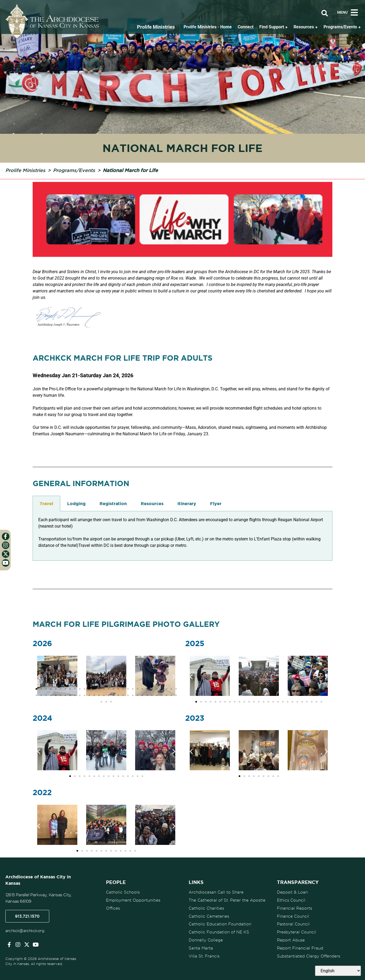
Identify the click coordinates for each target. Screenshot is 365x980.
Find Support (272, 27)
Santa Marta (201, 946)
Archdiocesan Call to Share (216, 892)
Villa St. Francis (204, 954)
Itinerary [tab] (187, 504)
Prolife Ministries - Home (208, 27)
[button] (39, 677)
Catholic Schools (123, 892)
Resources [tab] (152, 504)
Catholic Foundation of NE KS (219, 931)
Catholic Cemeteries (209, 915)
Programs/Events (74, 170)
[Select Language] (338, 971)
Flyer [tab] (216, 504)
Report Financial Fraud (300, 946)
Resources (304, 27)
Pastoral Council (293, 923)
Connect (246, 27)
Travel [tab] (46, 504)
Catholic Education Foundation (220, 923)
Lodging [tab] (76, 504)
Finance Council (293, 915)
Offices (113, 907)
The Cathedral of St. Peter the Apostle (227, 900)
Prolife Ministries (25, 170)
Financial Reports (294, 907)
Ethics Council (291, 900)
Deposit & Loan (292, 892)
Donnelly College (206, 939)
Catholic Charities (206, 907)
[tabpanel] (182, 536)
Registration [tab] (113, 504)
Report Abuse (291, 939)
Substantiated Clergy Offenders (309, 954)
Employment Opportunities (133, 900)
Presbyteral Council (296, 931)
